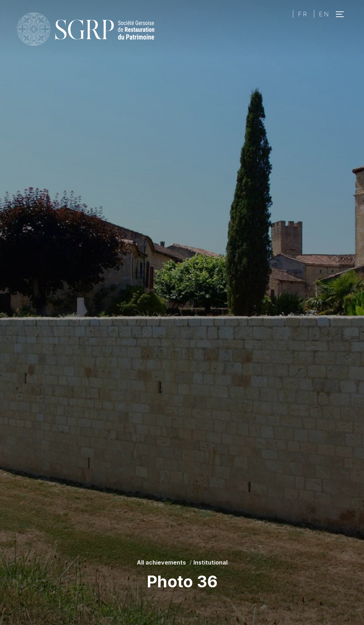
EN (324, 14)
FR (303, 14)
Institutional (210, 562)
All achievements (161, 562)
